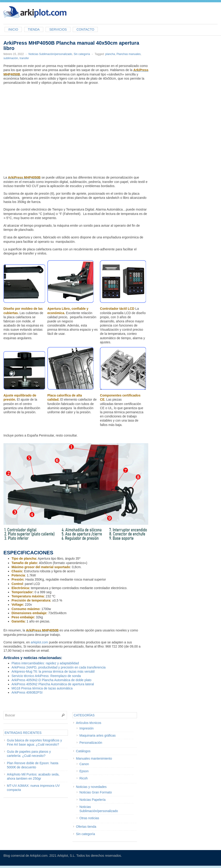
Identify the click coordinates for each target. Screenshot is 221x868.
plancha (110, 54)
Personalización (91, 743)
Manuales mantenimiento (94, 758)
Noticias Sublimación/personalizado (50, 54)
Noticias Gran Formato (96, 792)
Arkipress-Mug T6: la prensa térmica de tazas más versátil (53, 671)
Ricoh (84, 778)
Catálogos (83, 751)
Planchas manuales (129, 54)
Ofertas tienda (86, 827)
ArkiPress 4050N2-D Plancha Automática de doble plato (51, 680)
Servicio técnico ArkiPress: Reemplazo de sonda (46, 676)
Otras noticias (89, 818)
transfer (24, 58)
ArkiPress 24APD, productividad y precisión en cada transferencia (59, 667)
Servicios (58, 29)
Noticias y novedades (91, 787)
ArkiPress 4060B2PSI (27, 692)
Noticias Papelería (93, 800)
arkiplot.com (39, 642)
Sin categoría (82, 54)
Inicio (13, 29)
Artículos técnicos (89, 723)
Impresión (86, 728)
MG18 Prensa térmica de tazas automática (42, 688)
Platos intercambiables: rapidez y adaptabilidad (45, 663)
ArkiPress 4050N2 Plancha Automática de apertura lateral (53, 684)
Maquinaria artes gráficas (97, 735)
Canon (84, 764)
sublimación (11, 58)
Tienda (34, 29)
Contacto (85, 29)
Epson (84, 771)
